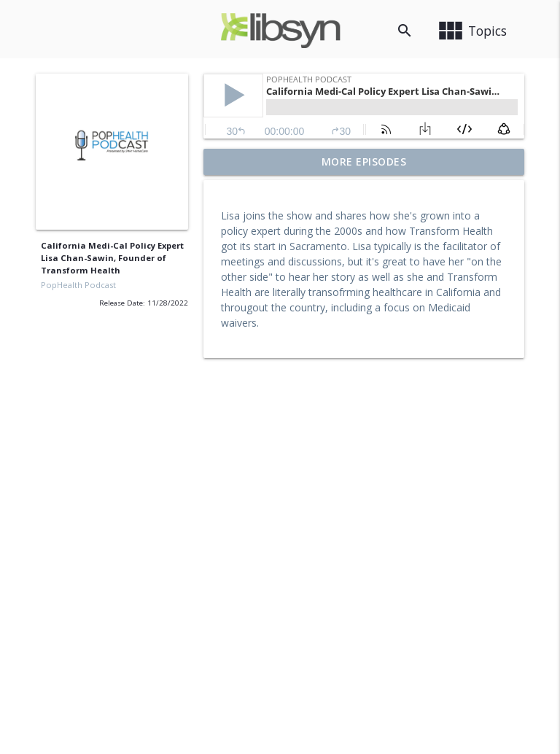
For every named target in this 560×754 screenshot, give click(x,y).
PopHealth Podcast (78, 285)
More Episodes (364, 162)
